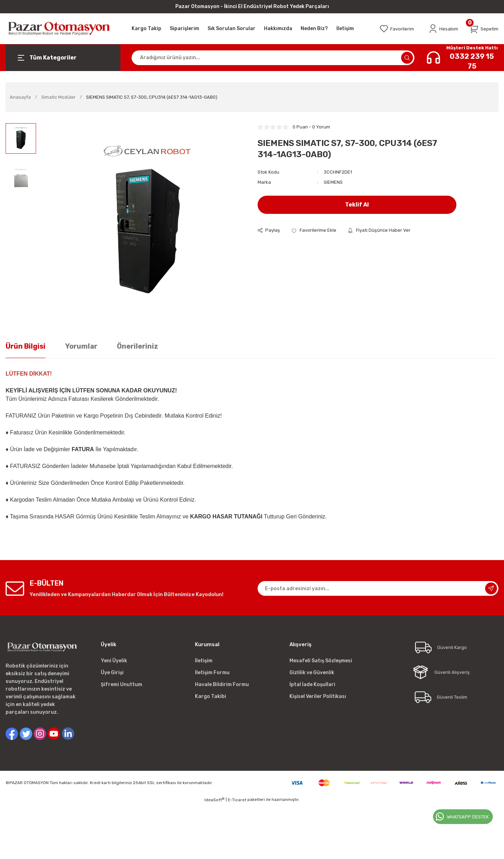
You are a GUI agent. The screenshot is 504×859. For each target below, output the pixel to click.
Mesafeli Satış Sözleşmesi (321, 661)
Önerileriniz (138, 346)
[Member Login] (443, 29)
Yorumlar (81, 346)
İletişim (204, 661)
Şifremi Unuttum (121, 685)
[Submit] (491, 588)
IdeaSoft (214, 800)
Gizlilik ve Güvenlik (312, 673)
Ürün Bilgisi (26, 346)
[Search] (273, 58)
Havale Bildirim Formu (222, 685)
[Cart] (484, 29)
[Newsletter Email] (378, 588)
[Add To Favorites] (314, 230)
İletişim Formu (212, 673)
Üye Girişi (112, 673)
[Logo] (63, 29)
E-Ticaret (237, 800)
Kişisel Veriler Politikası (318, 696)
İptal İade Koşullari (312, 685)
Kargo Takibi (211, 696)
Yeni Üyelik (114, 661)
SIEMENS (333, 182)
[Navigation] (63, 58)
